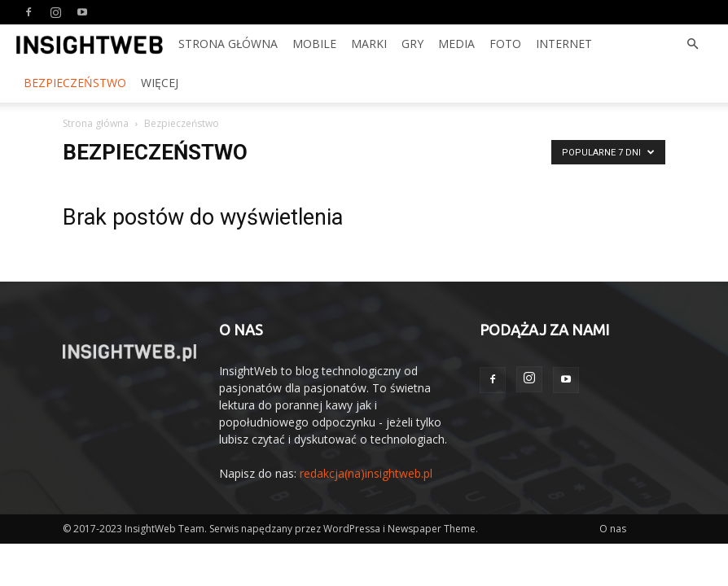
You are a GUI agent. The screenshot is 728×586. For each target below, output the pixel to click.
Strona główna (96, 123)
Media (456, 44)
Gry (412, 44)
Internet (564, 44)
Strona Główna (228, 44)
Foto (505, 44)
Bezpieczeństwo (75, 83)
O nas (613, 529)
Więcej (160, 83)
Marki (369, 44)
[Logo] (90, 44)
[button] (692, 44)
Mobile (314, 44)
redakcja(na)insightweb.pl (366, 473)
